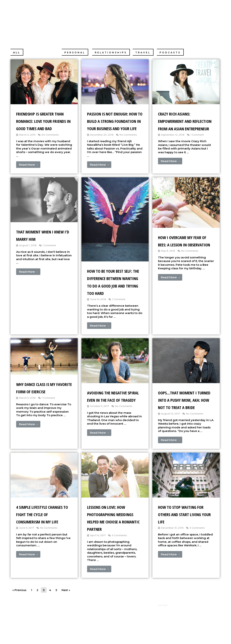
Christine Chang (65, 18)
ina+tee (163, 634)
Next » (67, 619)
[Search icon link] (218, 18)
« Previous (20, 619)
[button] (17, 52)
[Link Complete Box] (44, 120)
